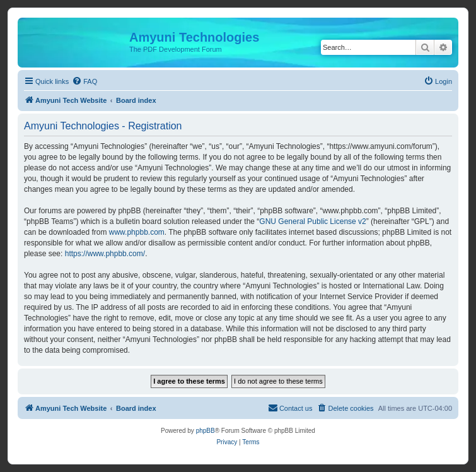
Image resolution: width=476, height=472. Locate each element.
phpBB (206, 431)
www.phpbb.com (137, 232)
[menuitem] (84, 81)
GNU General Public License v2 (312, 221)
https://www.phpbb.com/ (105, 254)
